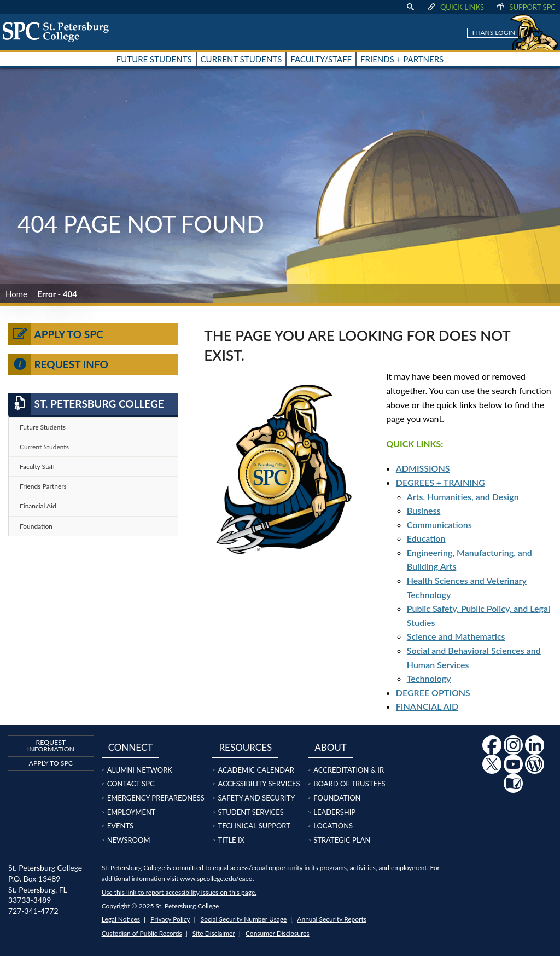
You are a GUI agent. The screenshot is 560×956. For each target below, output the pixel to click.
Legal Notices (121, 919)
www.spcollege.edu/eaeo (216, 879)
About (331, 747)
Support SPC (525, 7)
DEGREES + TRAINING (441, 482)
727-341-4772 (33, 911)
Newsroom (129, 840)
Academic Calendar (256, 770)
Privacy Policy (170, 919)
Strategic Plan (342, 840)
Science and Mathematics (456, 636)
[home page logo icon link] (60, 32)
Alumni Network (140, 770)
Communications (439, 525)
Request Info (58, 364)
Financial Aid (38, 506)
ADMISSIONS (423, 468)
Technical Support (254, 826)
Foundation (36, 526)
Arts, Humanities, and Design (463, 497)
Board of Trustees (349, 784)
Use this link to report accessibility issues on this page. (179, 892)
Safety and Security (256, 798)
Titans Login (493, 33)
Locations (333, 826)
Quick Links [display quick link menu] (455, 7)
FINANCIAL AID (427, 706)
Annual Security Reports (332, 919)
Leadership (334, 812)
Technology (429, 678)
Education (426, 538)
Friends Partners (43, 486)
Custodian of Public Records (142, 933)
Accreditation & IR (349, 770)
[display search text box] (410, 7)
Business (424, 510)
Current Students (44, 447)
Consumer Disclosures (278, 933)
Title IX (231, 840)
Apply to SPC (56, 334)
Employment (132, 812)
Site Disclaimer (214, 933)
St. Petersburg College (86, 404)
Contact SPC (131, 784)
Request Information (51, 746)
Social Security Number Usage (244, 919)
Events (120, 826)
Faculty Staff (37, 467)
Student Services (250, 812)
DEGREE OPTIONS (433, 693)
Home (16, 294)
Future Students (43, 427)
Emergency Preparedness (156, 798)
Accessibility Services (259, 784)
